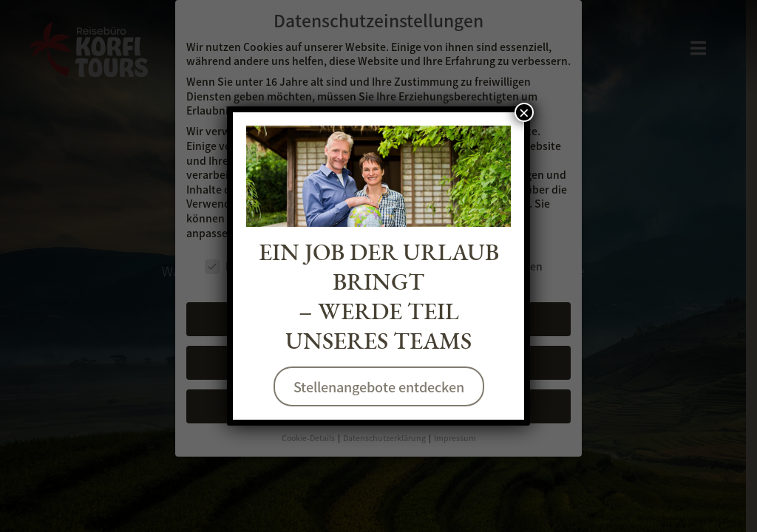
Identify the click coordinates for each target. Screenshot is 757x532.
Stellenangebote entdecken (378, 386)
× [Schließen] (524, 112)
